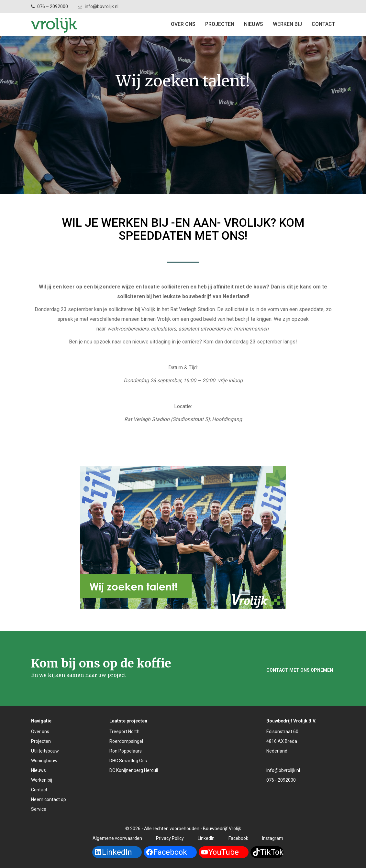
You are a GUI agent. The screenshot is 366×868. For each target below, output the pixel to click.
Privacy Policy (170, 838)
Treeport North (124, 732)
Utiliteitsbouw (45, 751)
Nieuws (254, 24)
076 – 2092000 (53, 6)
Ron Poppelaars (126, 751)
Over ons (183, 24)
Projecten (41, 741)
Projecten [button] (220, 24)
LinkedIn (206, 838)
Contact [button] (323, 24)
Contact (39, 790)
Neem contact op (49, 799)
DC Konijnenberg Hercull (134, 770)
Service (39, 809)
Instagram (273, 838)
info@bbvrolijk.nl (102, 6)
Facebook (238, 838)
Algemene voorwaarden (117, 838)
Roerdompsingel (126, 741)
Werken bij (287, 24)
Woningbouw (44, 761)
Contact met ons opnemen (300, 670)
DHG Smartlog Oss (128, 761)
